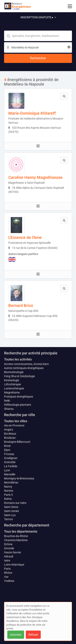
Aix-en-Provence (14, 425)
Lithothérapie (12, 384)
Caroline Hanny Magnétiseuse (35, 177)
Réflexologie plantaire (18, 405)
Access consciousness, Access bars (26, 364)
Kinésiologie (12, 380)
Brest (7, 446)
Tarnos (8, 519)
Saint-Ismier (12, 511)
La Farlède (11, 466)
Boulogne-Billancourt (17, 442)
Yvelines (9, 581)
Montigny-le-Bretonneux (19, 478)
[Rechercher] (38, 58)
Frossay (9, 454)
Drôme (8, 544)
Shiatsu (9, 409)
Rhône (8, 573)
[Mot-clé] (38, 36)
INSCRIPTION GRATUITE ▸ (38, 17)
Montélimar (11, 482)
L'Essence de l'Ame (25, 237)
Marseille (10, 474)
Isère (7, 560)
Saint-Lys (10, 515)
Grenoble (10, 462)
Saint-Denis (11, 507)
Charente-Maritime (16, 540)
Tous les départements (21, 531)
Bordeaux (10, 434)
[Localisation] (38, 47)
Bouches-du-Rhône (16, 536)
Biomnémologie (14, 372)
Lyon (7, 470)
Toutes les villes (16, 421)
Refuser (33, 635)
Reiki (7, 401)
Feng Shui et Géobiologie (19, 376)
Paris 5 (8, 495)
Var (6, 577)
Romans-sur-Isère (15, 503)
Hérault (9, 556)
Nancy (8, 487)
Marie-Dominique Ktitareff (32, 113)
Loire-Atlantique (14, 565)
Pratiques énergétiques (19, 397)
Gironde (9, 548)
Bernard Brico (21, 306)
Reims (8, 499)
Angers (9, 430)
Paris (7, 569)
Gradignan (11, 458)
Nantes (9, 491)
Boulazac (10, 438)
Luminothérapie (14, 388)
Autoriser (16, 635)
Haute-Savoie (12, 552)
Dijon (7, 450)
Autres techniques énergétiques (24, 368)
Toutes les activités (18, 359)
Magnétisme (12, 392)
